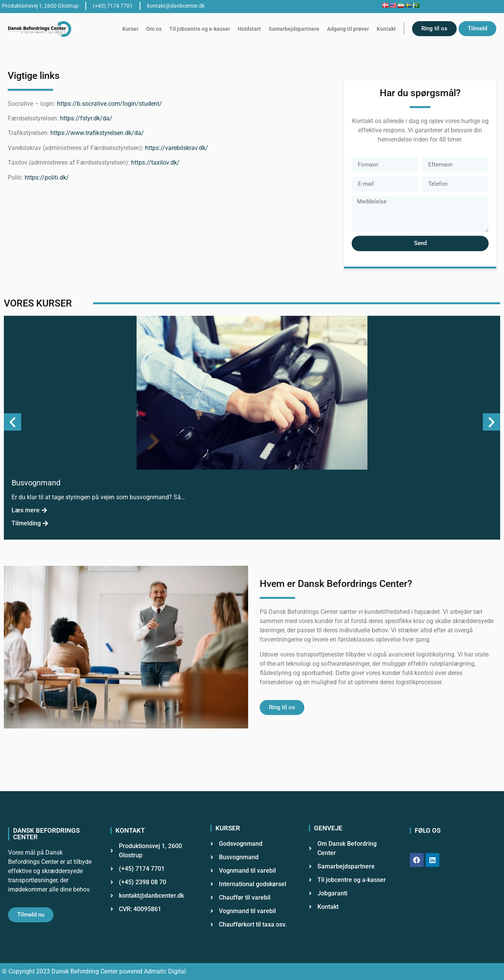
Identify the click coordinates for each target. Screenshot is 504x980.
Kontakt (386, 29)
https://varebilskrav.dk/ (177, 148)
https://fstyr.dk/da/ (86, 118)
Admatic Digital (165, 971)
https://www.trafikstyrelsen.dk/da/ (97, 133)
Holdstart (249, 29)
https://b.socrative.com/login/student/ (109, 104)
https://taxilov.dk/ (155, 162)
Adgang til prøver (348, 29)
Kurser (130, 29)
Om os (154, 29)
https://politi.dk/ (47, 177)
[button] (13, 422)
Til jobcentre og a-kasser (200, 29)
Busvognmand (36, 483)
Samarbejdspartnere (294, 29)
